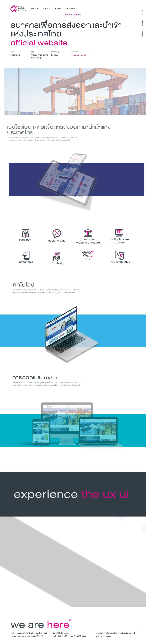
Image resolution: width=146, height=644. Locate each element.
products (34, 8)
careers (142, 34)
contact (142, 23)
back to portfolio (73, 14)
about (142, 12)
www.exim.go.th (79, 55)
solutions (47, 8)
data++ (58, 8)
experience (71, 8)
